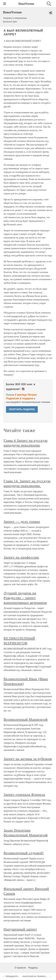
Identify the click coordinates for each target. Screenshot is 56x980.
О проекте (20, 968)
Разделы (33, 968)
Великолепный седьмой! (24, 853)
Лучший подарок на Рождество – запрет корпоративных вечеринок (25, 598)
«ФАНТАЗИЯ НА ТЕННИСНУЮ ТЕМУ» (38, 976)
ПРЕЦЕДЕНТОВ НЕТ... (15, 976)
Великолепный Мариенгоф (26, 719)
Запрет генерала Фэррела (24, 794)
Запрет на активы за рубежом (28, 759)
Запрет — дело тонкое (22, 522)
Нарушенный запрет (20, 929)
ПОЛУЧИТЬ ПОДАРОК (22, 409)
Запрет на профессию (21, 557)
